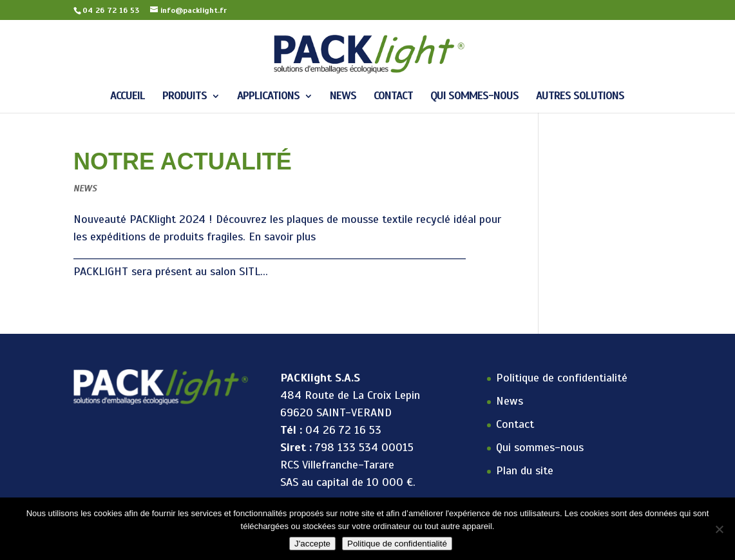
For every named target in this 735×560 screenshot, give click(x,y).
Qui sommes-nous (474, 97)
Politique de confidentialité (562, 378)
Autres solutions (580, 97)
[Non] (719, 529)
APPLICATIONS (268, 97)
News (343, 97)
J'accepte (312, 544)
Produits (185, 97)
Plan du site (525, 470)
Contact (393, 97)
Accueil (128, 97)
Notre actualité (183, 161)
